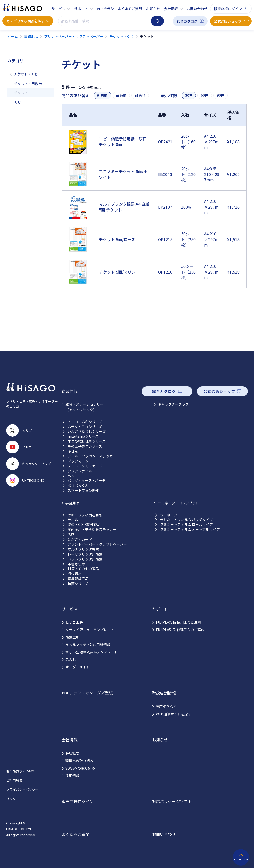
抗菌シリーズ (78, 584)
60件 (205, 95)
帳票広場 (72, 637)
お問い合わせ (197, 9)
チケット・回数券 (28, 84)
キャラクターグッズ (173, 404)
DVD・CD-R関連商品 (84, 525)
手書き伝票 (76, 564)
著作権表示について (21, 771)
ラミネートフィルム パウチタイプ (186, 520)
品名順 (140, 95)
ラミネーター (170, 515)
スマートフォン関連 (83, 491)
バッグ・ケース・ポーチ (87, 481)
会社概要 (72, 753)
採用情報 (72, 776)
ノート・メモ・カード (85, 466)
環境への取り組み (79, 761)
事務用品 (72, 503)
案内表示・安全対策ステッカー (92, 530)
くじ (18, 102)
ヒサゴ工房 (74, 622)
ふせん (73, 451)
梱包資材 (75, 574)
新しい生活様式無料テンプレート (92, 652)
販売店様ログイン (228, 9)
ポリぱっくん (78, 486)
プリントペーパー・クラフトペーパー (97, 544)
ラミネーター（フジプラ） (179, 503)
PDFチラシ (105, 9)
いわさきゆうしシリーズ (87, 431)
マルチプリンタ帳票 (83, 549)
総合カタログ (187, 21)
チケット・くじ (26, 74)
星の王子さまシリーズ (85, 446)
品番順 (121, 95)
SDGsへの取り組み (80, 768)
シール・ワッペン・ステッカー (92, 456)
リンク (11, 799)
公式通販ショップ (228, 21)
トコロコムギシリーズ (85, 422)
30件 (189, 95)
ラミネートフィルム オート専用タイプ (190, 530)
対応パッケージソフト (172, 801)
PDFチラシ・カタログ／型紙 (87, 693)
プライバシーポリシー (22, 790)
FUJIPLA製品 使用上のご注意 (178, 622)
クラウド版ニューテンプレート (90, 630)
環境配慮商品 (78, 579)
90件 (221, 95)
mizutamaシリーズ (83, 436)
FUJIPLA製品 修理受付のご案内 (180, 630)
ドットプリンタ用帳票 (85, 559)
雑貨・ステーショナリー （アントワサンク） (85, 407)
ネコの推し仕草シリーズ (87, 441)
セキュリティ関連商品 (85, 515)
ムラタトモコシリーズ (85, 427)
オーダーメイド (78, 667)
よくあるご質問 (130, 9)
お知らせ (153, 9)
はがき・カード (80, 540)
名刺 (71, 535)
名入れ (71, 659)
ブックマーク (78, 461)
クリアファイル (80, 471)
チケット (21, 93)
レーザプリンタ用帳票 (85, 554)
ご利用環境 (14, 780)
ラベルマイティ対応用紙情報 (88, 645)
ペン (71, 476)
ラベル (73, 520)
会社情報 (171, 9)
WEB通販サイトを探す (174, 714)
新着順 (102, 95)
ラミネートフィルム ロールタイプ (186, 525)
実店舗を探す (166, 706)
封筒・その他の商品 (83, 569)
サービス (58, 9)
